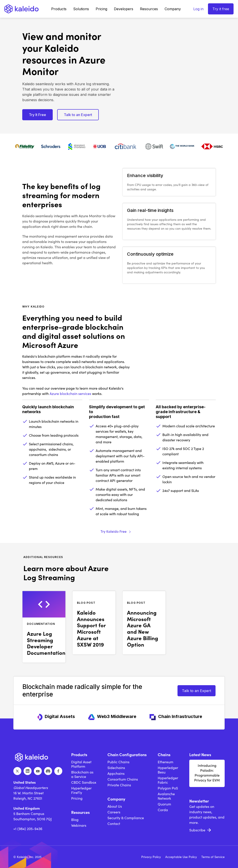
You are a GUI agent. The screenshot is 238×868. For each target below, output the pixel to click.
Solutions (81, 9)
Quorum (164, 804)
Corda (163, 810)
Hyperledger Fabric (168, 780)
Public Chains (118, 762)
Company (173, 9)
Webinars (79, 825)
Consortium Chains (123, 779)
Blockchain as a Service (82, 774)
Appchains (116, 773)
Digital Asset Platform (81, 764)
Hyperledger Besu (168, 770)
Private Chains (119, 785)
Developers (124, 9)
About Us (115, 806)
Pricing (101, 9)
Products (59, 9)
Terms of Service (213, 857)
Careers (114, 812)
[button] (59, 9)
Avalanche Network (166, 796)
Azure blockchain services (70, 394)
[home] (22, 9)
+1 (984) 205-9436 (28, 829)
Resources (149, 9)
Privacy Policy (151, 857)
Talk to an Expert (78, 115)
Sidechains (116, 768)
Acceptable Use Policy (181, 857)
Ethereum (165, 762)
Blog (75, 820)
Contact (114, 824)
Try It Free (37, 115)
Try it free (221, 9)
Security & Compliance (126, 818)
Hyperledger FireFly (81, 790)
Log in (198, 9)
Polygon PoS (168, 788)
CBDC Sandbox (84, 782)
